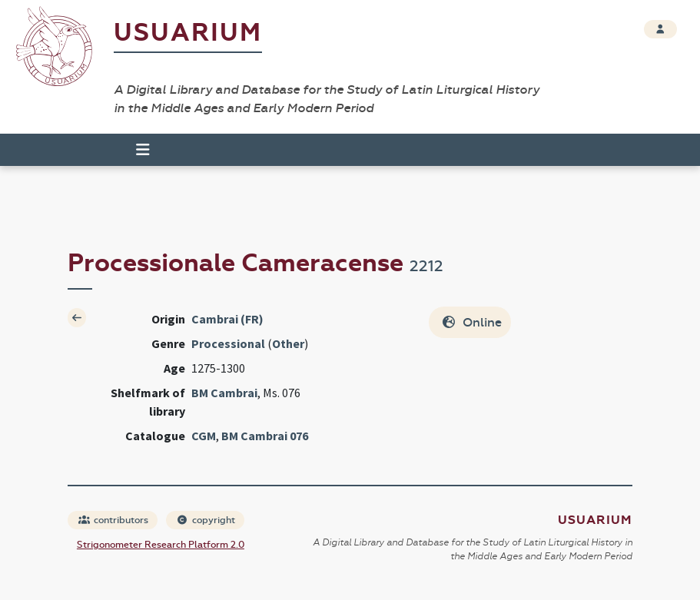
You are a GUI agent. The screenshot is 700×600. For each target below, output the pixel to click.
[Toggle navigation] (136, 150)
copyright (206, 520)
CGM (204, 436)
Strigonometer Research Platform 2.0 (161, 545)
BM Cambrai (224, 393)
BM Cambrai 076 (265, 436)
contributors (113, 520)
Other (288, 343)
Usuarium (188, 33)
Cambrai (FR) (227, 319)
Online (471, 322)
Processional (228, 343)
